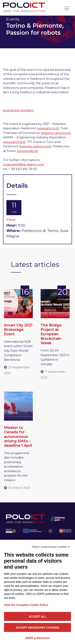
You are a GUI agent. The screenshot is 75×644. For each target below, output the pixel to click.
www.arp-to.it (48, 128)
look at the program (18, 110)
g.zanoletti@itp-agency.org (23, 164)
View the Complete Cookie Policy (26, 605)
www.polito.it (27, 151)
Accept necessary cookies (37, 628)
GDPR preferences (38, 638)
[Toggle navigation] (67, 8)
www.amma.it (14, 142)
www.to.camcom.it (56, 133)
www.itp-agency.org (35, 146)
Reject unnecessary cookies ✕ (51, 547)
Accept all (37, 617)
